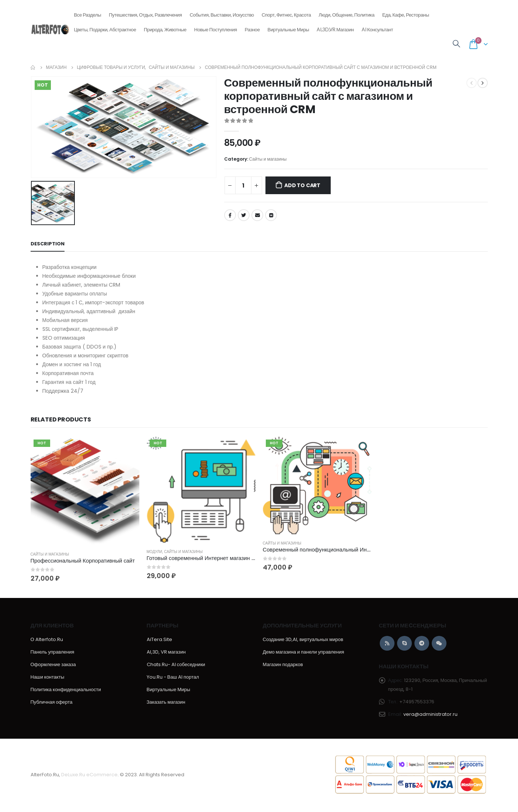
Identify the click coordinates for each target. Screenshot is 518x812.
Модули (155, 552)
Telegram (422, 644)
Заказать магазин (166, 703)
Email (257, 215)
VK (271, 215)
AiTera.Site (159, 640)
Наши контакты (48, 678)
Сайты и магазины (268, 159)
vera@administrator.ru (430, 715)
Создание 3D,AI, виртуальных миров (303, 640)
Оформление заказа (53, 666)
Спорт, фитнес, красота (286, 13)
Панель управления (53, 653)
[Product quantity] (243, 185)
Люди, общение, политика (346, 13)
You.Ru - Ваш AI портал (173, 678)
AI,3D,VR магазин (335, 29)
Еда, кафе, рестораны (406, 13)
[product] (85, 491)
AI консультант (377, 29)
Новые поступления (216, 27)
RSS (387, 644)
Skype (404, 644)
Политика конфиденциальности (66, 691)
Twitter (244, 215)
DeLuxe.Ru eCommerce (89, 776)
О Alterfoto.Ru (47, 640)
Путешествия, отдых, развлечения (145, 13)
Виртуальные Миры (288, 29)
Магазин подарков (283, 666)
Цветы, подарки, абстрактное (105, 27)
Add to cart (302, 185)
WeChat (439, 644)
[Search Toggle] (456, 44)
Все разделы (87, 13)
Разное (252, 27)
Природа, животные (165, 27)
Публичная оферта (52, 703)
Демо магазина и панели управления (304, 653)
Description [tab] (48, 244)
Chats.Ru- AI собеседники (176, 666)
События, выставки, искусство (222, 13)
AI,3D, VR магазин (166, 653)
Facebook (230, 215)
